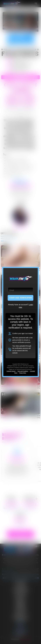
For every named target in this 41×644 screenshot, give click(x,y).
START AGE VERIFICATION (20, 298)
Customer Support (11, 371)
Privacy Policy (23, 373)
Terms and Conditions (23, 371)
